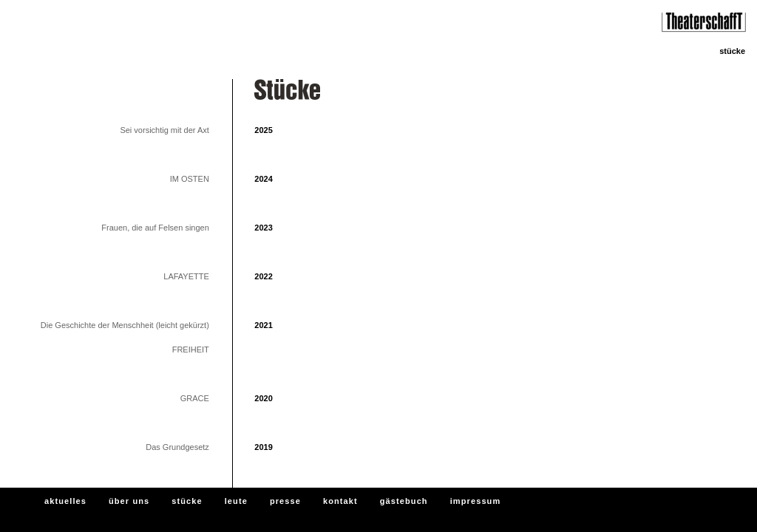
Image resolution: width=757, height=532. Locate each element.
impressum (476, 501)
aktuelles (65, 501)
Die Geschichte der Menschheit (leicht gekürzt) (125, 325)
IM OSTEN (190, 179)
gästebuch (404, 501)
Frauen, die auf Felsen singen (155, 228)
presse (285, 501)
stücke (187, 501)
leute (236, 501)
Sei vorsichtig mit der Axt (164, 130)
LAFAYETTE (186, 276)
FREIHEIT (191, 349)
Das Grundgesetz (177, 447)
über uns (129, 501)
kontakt (340, 501)
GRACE (195, 398)
